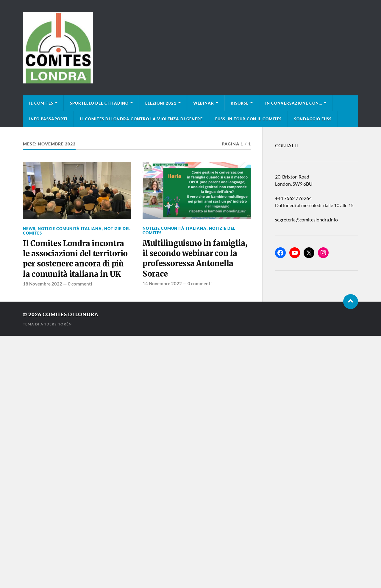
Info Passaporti (48, 119)
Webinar (204, 103)
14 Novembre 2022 (162, 283)
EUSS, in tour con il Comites (248, 119)
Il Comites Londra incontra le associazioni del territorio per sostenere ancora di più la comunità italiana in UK (75, 259)
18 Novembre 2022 (43, 284)
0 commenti (80, 284)
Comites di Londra (71, 314)
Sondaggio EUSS (313, 119)
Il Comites (41, 103)
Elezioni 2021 (161, 103)
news (29, 229)
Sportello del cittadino (99, 103)
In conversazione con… (294, 103)
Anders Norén (56, 324)
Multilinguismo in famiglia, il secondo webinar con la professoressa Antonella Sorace (195, 259)
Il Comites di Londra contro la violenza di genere (141, 119)
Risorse (240, 103)
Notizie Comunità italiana (70, 229)
